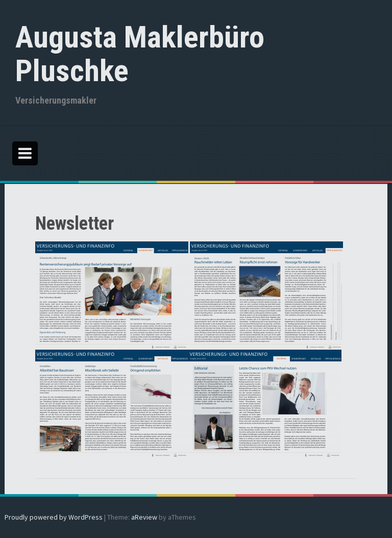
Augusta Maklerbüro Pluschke (140, 54)
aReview (144, 517)
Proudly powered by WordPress (54, 517)
